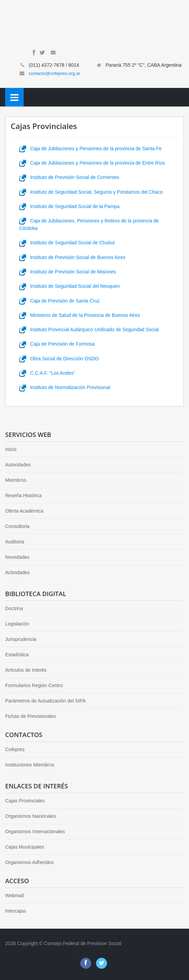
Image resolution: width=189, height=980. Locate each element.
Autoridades (18, 465)
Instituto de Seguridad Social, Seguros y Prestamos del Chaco (91, 192)
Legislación (17, 624)
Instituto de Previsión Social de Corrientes (69, 177)
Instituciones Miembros (30, 765)
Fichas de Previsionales (31, 716)
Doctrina (14, 608)
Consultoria (17, 526)
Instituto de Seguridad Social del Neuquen (69, 286)
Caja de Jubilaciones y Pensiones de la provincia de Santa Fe (90, 149)
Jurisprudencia (21, 639)
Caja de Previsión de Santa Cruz (60, 301)
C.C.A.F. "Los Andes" (47, 373)
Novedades (17, 557)
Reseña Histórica (23, 495)
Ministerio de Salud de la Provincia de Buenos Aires (80, 315)
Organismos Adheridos (29, 862)
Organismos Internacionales (35, 831)
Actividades (17, 572)
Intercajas (16, 911)
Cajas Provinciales (25, 801)
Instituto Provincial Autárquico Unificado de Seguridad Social (89, 330)
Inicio (11, 449)
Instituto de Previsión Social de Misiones (68, 272)
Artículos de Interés (26, 670)
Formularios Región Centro (34, 685)
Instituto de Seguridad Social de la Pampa (69, 206)
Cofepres (15, 749)
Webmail (14, 895)
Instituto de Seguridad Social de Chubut (67, 243)
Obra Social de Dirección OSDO (59, 359)
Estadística (17, 655)
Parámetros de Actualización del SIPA (45, 701)
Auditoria (15, 542)
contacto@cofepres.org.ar (55, 73)
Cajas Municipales (25, 847)
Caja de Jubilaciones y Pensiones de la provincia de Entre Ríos (92, 163)
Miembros (16, 480)
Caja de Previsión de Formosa (57, 344)
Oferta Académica (24, 511)
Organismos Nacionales (31, 816)
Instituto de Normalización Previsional (65, 387)
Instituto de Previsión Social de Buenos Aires (72, 257)
